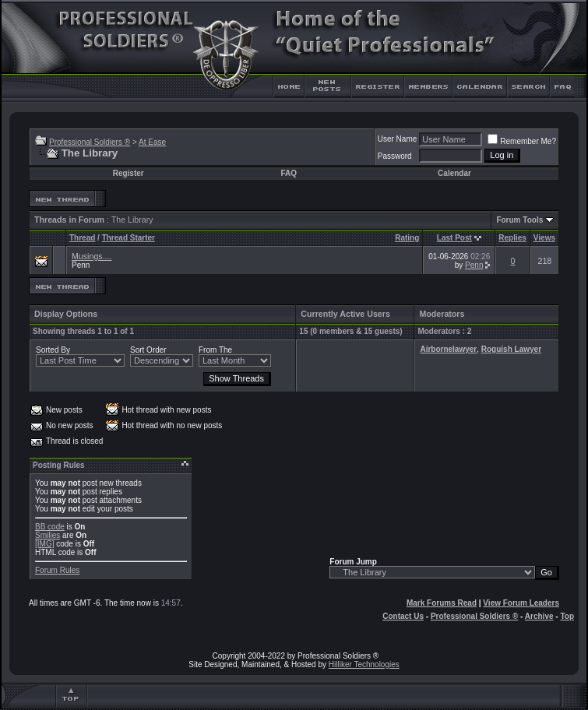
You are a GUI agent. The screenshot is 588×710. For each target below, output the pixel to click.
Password (395, 156)
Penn (81, 265)
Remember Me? (522, 141)
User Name (398, 139)
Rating (407, 238)
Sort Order (148, 350)
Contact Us (403, 616)
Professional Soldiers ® (90, 142)
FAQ (289, 173)
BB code (50, 527)
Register (129, 173)
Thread (82, 238)
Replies (512, 238)
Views (544, 238)
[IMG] (44, 544)
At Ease (152, 142)
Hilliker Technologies (364, 664)
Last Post (454, 238)
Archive (539, 616)
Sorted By (53, 350)
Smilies (48, 535)
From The (215, 350)
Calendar (454, 173)
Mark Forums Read (442, 603)
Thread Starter (129, 238)
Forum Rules (57, 570)
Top (567, 616)
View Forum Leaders (521, 603)
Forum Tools (519, 220)
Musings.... (92, 256)
